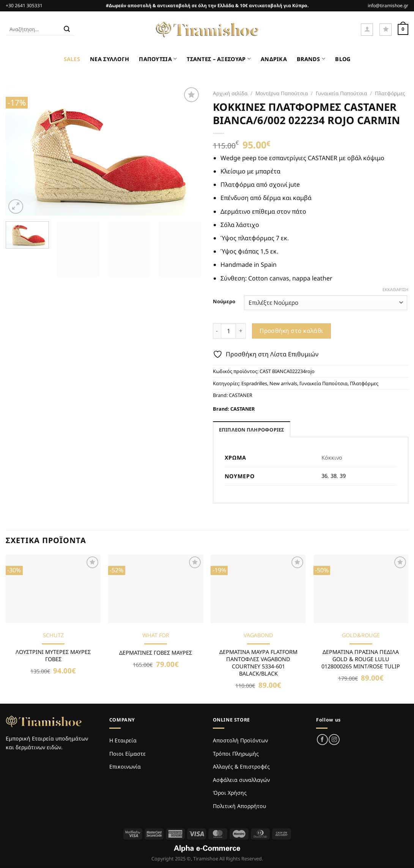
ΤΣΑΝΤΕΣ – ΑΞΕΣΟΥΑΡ (219, 59)
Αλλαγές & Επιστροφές (241, 766)
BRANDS (311, 59)
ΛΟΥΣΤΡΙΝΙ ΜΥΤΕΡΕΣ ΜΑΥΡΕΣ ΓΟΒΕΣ (53, 656)
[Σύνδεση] (367, 30)
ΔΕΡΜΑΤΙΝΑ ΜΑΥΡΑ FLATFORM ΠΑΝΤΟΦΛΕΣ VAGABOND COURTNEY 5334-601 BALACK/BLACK (258, 663)
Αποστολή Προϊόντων (240, 740)
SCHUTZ (53, 635)
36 (324, 476)
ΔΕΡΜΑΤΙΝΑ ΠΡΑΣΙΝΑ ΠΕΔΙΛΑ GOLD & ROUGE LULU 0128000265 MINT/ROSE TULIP (361, 659)
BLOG (343, 59)
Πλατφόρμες (390, 93)
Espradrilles (254, 383)
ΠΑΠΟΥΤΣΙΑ (158, 59)
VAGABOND (258, 635)
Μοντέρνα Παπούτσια (282, 93)
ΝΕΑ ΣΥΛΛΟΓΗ (109, 59)
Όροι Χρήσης (230, 793)
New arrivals (283, 383)
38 (334, 476)
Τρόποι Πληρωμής (236, 754)
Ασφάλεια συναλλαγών (241, 780)
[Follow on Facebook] (322, 740)
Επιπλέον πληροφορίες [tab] (252, 430)
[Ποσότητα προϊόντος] (228, 331)
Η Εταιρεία (123, 740)
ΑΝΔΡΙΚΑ (274, 59)
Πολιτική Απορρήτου (239, 806)
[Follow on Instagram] (334, 740)
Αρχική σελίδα (230, 93)
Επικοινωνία (125, 766)
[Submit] (67, 30)
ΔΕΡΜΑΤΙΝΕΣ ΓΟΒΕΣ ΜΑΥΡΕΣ (156, 653)
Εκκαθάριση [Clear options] (395, 290)
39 (343, 476)
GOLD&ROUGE (361, 635)
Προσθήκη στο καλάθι (291, 331)
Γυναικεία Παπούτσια (341, 93)
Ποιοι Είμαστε (128, 754)
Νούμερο (224, 302)
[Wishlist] (386, 30)
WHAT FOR (156, 635)
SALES (72, 59)
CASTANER (241, 395)
